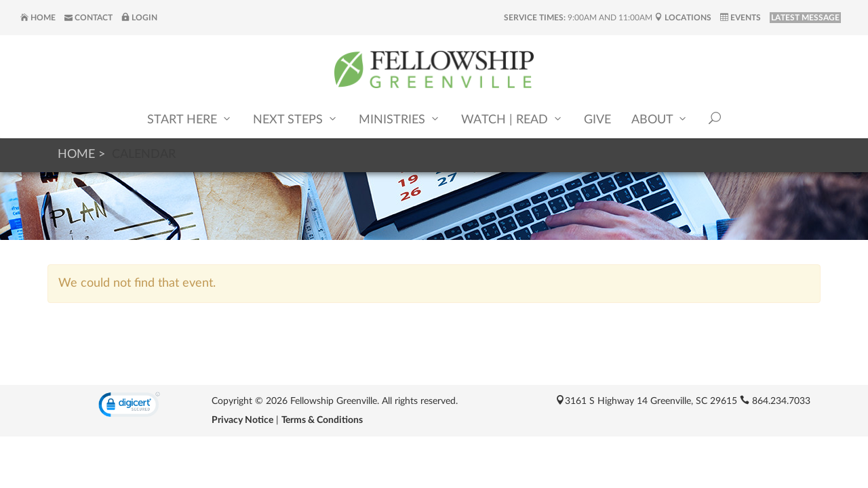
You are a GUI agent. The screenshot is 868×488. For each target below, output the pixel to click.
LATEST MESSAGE (805, 18)
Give (597, 120)
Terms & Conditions (322, 420)
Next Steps (296, 119)
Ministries (400, 119)
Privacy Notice (242, 420)
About (660, 119)
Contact (88, 18)
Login (139, 18)
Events (741, 18)
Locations (683, 18)
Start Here (190, 119)
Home (38, 18)
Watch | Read (512, 119)
